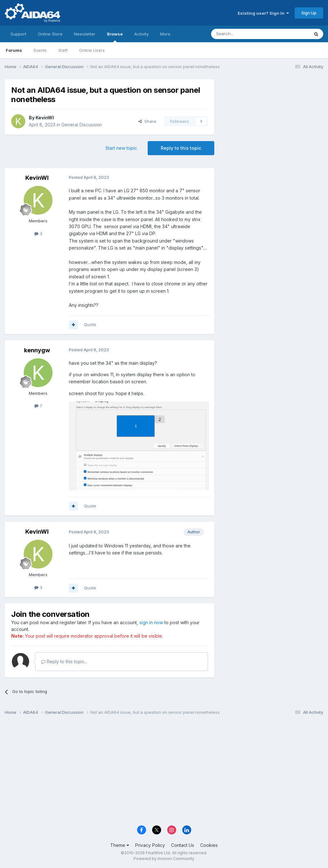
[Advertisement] (272, 122)
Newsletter (85, 34)
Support (18, 34)
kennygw (37, 350)
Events (40, 50)
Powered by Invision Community (164, 859)
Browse (115, 37)
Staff (63, 50)
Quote (90, 324)
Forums (14, 50)
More (165, 34)
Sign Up (309, 13)
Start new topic (121, 148)
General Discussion (82, 125)
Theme (120, 845)
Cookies (209, 845)
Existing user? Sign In (263, 13)
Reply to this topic (181, 148)
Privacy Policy (150, 845)
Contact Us (183, 845)
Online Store (50, 34)
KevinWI (45, 118)
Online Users (92, 50)
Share (147, 121)
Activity (141, 34)
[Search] (244, 34)
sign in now (151, 622)
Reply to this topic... (64, 661)
